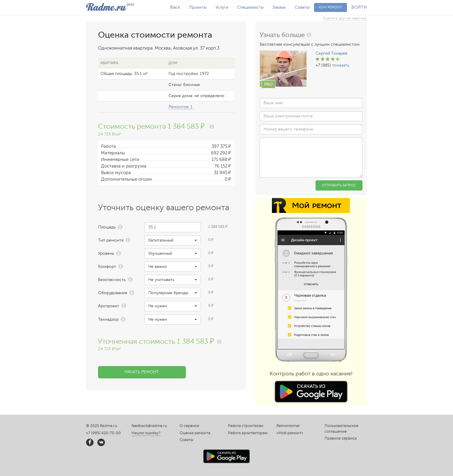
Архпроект (109, 306)
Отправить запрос (339, 185)
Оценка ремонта (195, 433)
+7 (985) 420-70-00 (103, 433)
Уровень (106, 253)
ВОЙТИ (359, 7)
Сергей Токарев (331, 53)
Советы (302, 7)
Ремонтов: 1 (180, 107)
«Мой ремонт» (290, 433)
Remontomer (288, 426)
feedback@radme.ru (149, 426)
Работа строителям (246, 426)
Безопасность (112, 280)
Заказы (279, 7)
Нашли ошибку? (146, 433)
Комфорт (107, 267)
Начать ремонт (142, 372)
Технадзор (108, 319)
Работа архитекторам (248, 433)
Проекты (198, 7)
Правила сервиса (341, 438)
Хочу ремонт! (330, 7)
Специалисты (250, 7)
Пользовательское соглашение (341, 429)
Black (175, 7)
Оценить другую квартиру (345, 18)
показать (341, 65)
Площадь (107, 227)
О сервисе (189, 426)
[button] (173, 240)
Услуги (222, 7)
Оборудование (113, 293)
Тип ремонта (111, 240)
